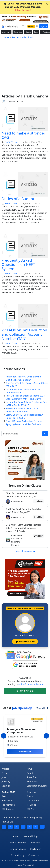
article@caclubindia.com (31, 684)
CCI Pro (30, 809)
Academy (6, 32)
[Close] (47, 4)
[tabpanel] (25, 736)
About (15, 836)
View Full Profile (16, 101)
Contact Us (34, 855)
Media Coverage (18, 843)
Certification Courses (37, 786)
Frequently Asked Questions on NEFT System (18, 264)
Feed (4, 796)
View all (42, 708)
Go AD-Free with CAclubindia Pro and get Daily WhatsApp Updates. (23, 7)
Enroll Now (38, 501)
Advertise (35, 843)
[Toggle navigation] (23, 26)
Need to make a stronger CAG (23, 135)
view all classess (26, 551)
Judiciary (6, 782)
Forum (5, 773)
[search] (45, 434)
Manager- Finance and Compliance (22, 731)
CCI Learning (33, 801)
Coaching (18, 32)
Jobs (36, 32)
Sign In (44, 26)
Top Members (8, 805)
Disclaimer (35, 849)
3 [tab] (23, 761)
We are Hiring (31, 836)
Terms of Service (18, 849)
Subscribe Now (25, 642)
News (29, 769)
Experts (30, 773)
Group (31, 805)
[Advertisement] (25, 68)
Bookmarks (7, 801)
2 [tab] (19, 761)
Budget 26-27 (9, 792)
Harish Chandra (11, 142)
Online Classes (25, 485)
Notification (33, 782)
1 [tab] (15, 761)
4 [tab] (27, 761)
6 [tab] (35, 761)
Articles (5, 769)
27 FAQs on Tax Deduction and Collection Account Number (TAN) (24, 334)
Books (28, 32)
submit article (25, 691)
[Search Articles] (22, 434)
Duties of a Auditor (18, 199)
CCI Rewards (8, 809)
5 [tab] (31, 761)
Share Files (32, 777)
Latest (17, 708)
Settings (6, 786)
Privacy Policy (17, 855)
